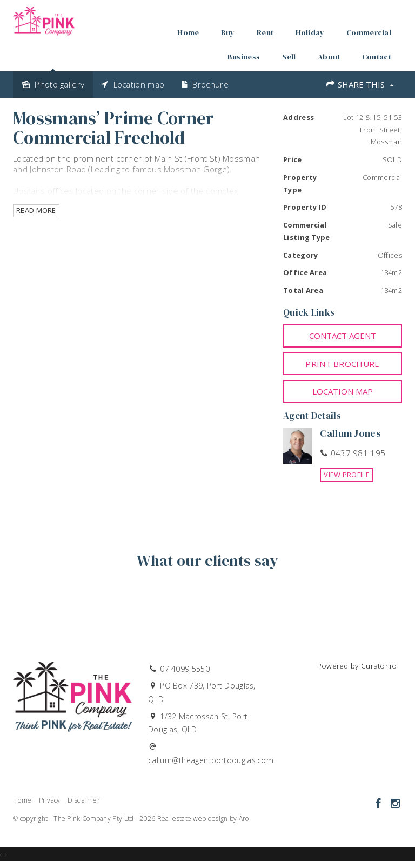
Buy (228, 32)
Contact (377, 57)
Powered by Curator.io (357, 666)
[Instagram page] (395, 804)
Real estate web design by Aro (203, 819)
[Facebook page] (380, 804)
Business (244, 57)
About (329, 57)
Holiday (310, 32)
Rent (265, 32)
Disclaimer (84, 800)
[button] (343, 364)
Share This (360, 84)
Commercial (369, 32)
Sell (289, 57)
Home (188, 32)
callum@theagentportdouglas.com (211, 760)
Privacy (50, 800)
